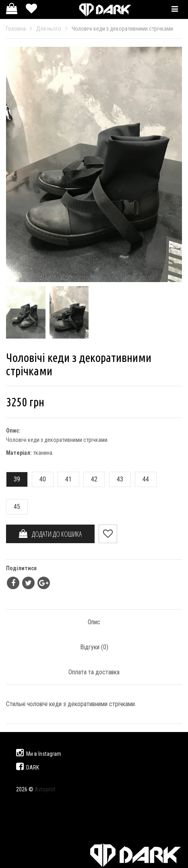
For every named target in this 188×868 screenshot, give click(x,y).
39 (13, 479)
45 (13, 507)
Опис (94, 622)
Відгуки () (94, 647)
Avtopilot (45, 789)
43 (116, 479)
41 (65, 479)
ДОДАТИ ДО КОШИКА (50, 534)
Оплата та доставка (94, 672)
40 (39, 479)
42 (91, 479)
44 (142, 479)
